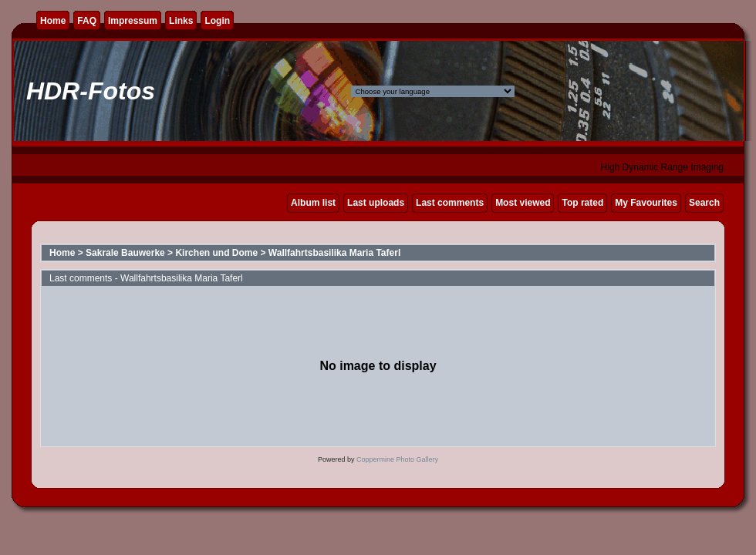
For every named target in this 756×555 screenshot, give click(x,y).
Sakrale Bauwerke (125, 253)
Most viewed (523, 203)
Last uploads (376, 203)
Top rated (582, 203)
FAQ (87, 21)
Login (217, 21)
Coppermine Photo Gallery (397, 459)
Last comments (450, 203)
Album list (313, 203)
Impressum (133, 21)
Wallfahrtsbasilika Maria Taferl (334, 253)
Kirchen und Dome (216, 253)
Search (704, 203)
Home (53, 21)
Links (181, 21)
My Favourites (646, 203)
